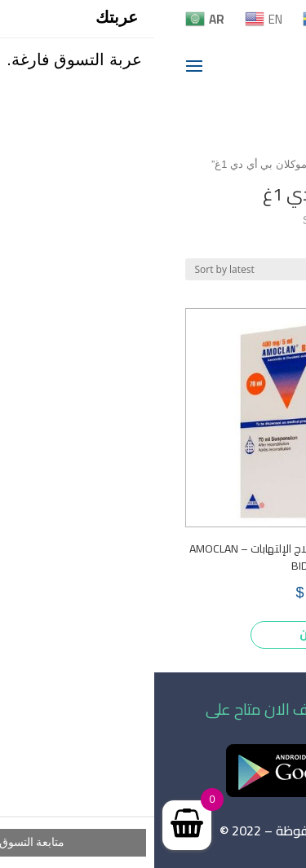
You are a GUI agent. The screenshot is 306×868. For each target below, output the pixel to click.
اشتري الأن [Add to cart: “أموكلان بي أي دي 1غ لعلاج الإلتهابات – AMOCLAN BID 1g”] (173, 634)
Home (176, 164)
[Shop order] (102, 269)
